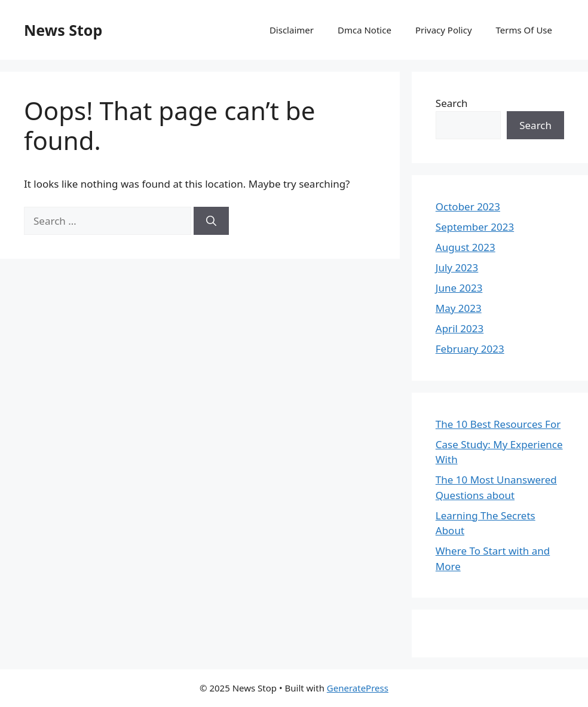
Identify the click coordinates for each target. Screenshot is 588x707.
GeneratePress (358, 688)
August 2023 (465, 247)
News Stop (63, 30)
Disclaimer (292, 30)
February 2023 (470, 349)
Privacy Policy (444, 30)
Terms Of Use (524, 30)
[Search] (211, 221)
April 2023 (460, 328)
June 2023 (459, 288)
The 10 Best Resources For (498, 424)
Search (452, 103)
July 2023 (457, 267)
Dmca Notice (365, 30)
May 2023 (459, 308)
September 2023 (475, 227)
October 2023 (468, 206)
